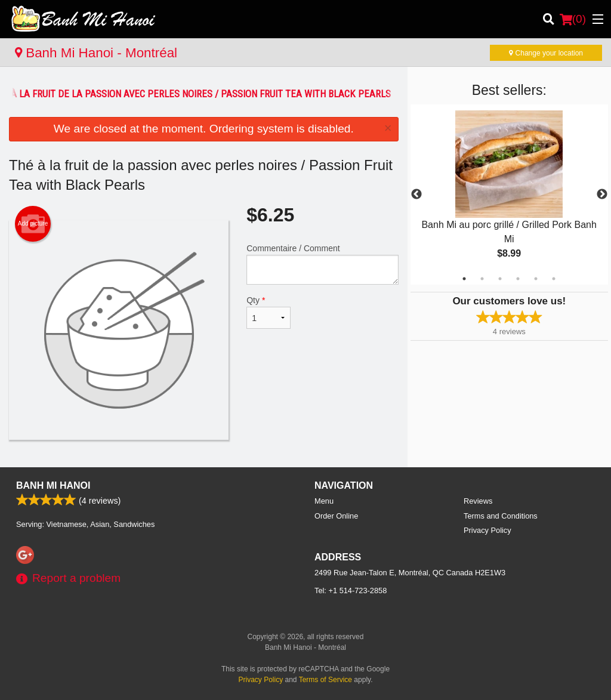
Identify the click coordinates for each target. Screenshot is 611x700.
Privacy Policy (487, 530)
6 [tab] (554, 279)
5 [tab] (536, 279)
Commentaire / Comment (322, 264)
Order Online (336, 516)
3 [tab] (500, 279)
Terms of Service (325, 680)
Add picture (33, 224)
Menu (324, 501)
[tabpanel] (509, 195)
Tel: (351, 590)
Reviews (478, 501)
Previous (416, 195)
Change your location (546, 53)
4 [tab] (518, 279)
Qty (269, 312)
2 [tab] (482, 279)
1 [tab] (464, 279)
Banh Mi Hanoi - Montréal (96, 53)
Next (602, 195)
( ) (573, 19)
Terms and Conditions (501, 516)
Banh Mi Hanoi (53, 485)
